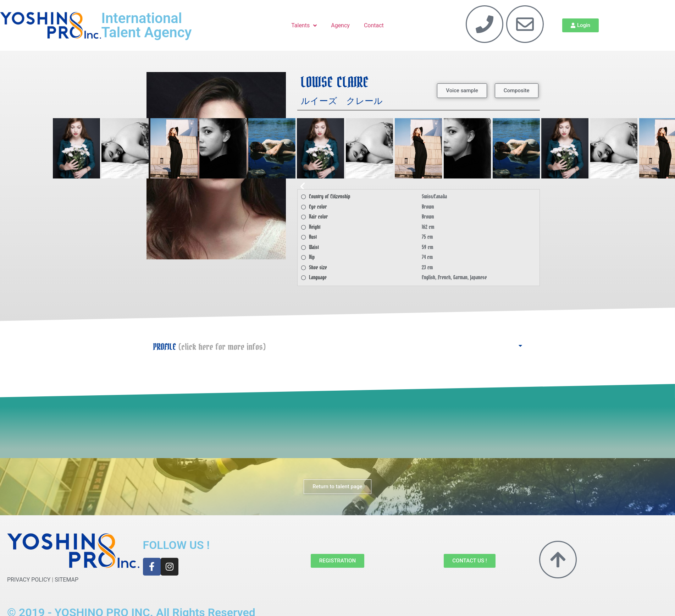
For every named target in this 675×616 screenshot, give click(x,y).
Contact (374, 25)
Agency (340, 25)
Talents (304, 26)
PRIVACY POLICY (29, 580)
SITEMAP (67, 580)
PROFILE (209, 347)
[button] (462, 91)
